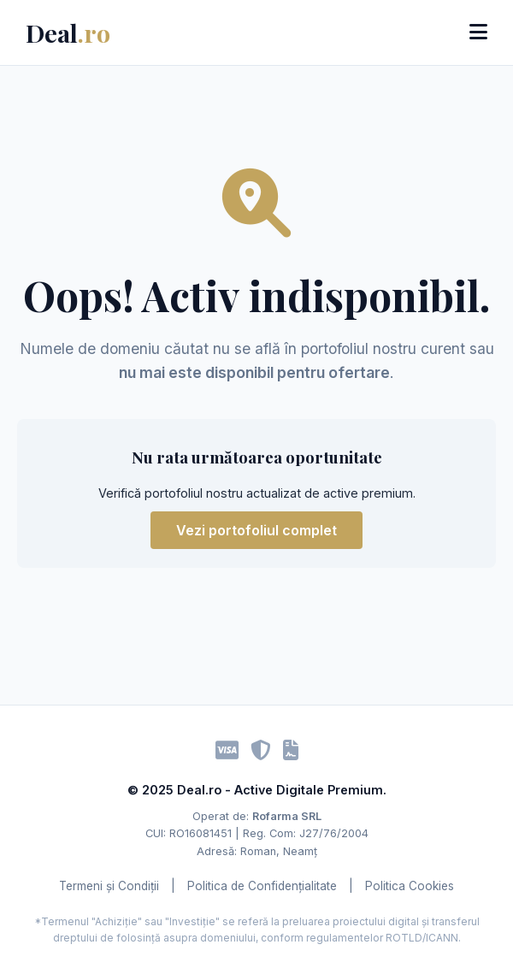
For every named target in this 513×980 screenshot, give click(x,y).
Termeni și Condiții (109, 886)
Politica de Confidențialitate (262, 886)
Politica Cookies (410, 886)
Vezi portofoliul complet (256, 530)
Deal (68, 32)
